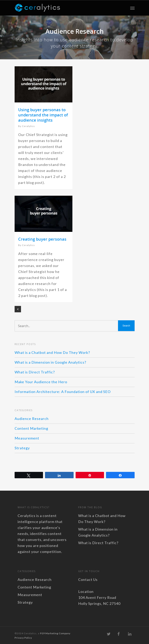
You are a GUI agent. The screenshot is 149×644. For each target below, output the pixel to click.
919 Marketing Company (55, 633)
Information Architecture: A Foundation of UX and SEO (63, 392)
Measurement (27, 438)
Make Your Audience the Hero (41, 382)
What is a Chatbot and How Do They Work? (52, 352)
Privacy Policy (23, 638)
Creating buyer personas (42, 239)
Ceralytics (28, 126)
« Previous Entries (18, 309)
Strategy (22, 448)
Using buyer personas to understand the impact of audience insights (43, 115)
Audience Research (32, 419)
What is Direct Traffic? (35, 372)
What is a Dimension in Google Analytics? (50, 362)
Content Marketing (31, 428)
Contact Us (88, 580)
